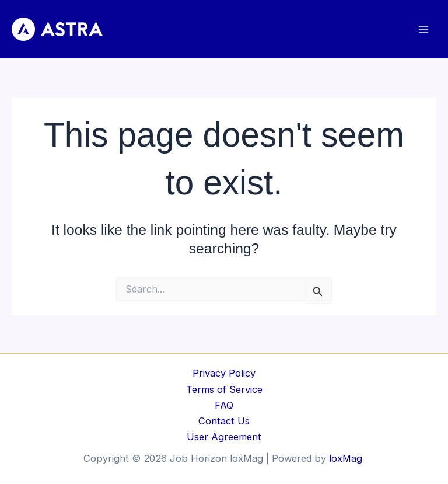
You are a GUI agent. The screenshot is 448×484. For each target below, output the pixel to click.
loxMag (347, 458)
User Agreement (224, 437)
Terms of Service (224, 389)
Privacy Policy (224, 373)
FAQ (224, 405)
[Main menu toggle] (423, 29)
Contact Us (224, 421)
